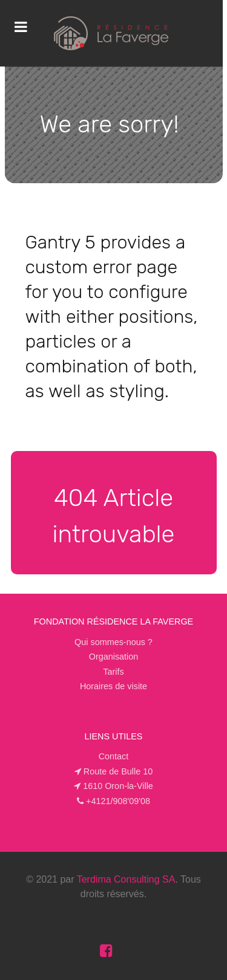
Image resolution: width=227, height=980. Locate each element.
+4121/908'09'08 (118, 801)
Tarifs (113, 672)
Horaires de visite (113, 686)
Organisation (114, 657)
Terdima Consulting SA (126, 879)
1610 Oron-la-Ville (118, 786)
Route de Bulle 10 (118, 771)
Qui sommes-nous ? (113, 642)
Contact (114, 756)
